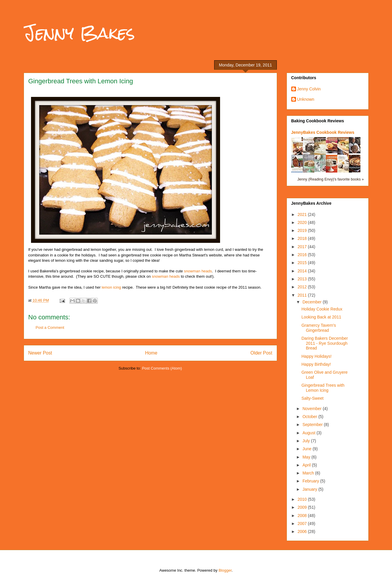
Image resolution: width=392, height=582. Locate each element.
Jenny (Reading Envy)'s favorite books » (330, 179)
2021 (303, 214)
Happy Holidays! (316, 356)
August (309, 433)
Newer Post (40, 353)
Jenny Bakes (79, 33)
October (310, 417)
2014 (303, 271)
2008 (303, 516)
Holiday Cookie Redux (322, 309)
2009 (303, 507)
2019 (303, 230)
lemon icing (111, 287)
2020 (303, 222)
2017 (303, 247)
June (308, 449)
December (313, 302)
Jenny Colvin (309, 89)
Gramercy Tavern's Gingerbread (319, 328)
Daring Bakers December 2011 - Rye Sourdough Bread (325, 343)
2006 (303, 531)
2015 (303, 263)
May (307, 457)
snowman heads (198, 271)
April (307, 465)
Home (151, 353)
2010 (303, 499)
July (307, 441)
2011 (303, 295)
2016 (303, 255)
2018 (303, 238)
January (310, 489)
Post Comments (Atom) (162, 368)
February (311, 481)
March (309, 473)
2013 (303, 279)
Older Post (261, 353)
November (313, 409)
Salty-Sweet (312, 398)
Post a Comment (50, 327)
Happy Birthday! (316, 364)
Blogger (225, 570)
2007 (303, 524)
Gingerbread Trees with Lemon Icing (323, 388)
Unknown (306, 99)
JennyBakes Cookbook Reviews (323, 132)
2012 (303, 287)
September (313, 425)
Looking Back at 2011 (321, 317)
